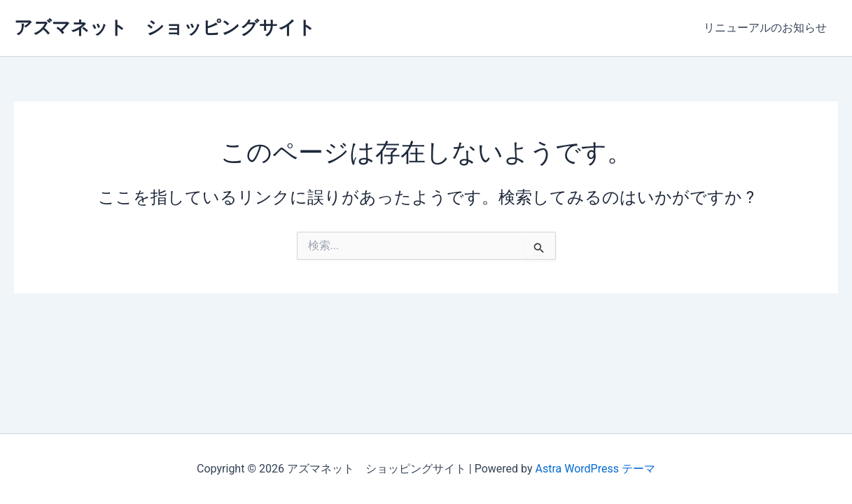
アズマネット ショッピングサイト (165, 27)
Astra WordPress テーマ (595, 469)
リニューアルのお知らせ (765, 28)
